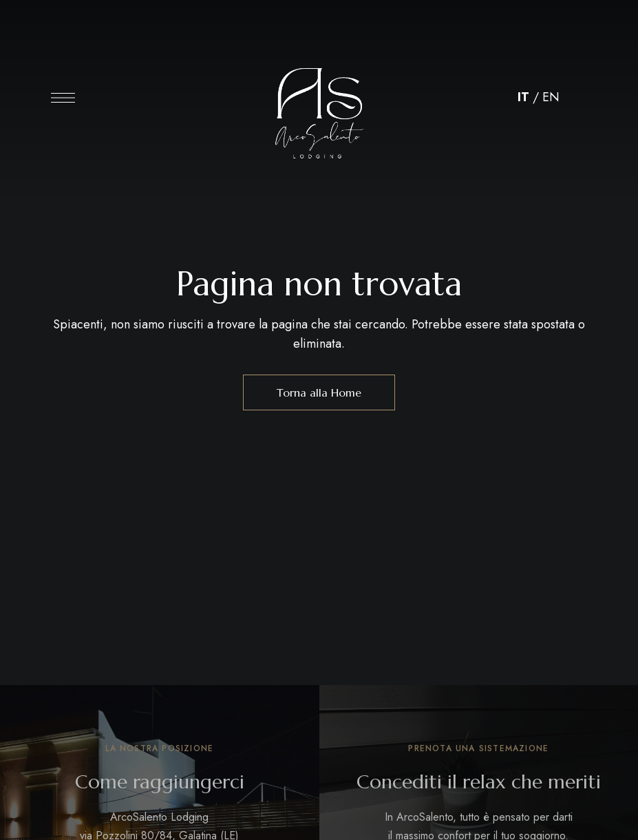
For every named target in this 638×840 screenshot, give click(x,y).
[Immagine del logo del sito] (319, 101)
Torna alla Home (319, 392)
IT (523, 97)
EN (551, 97)
